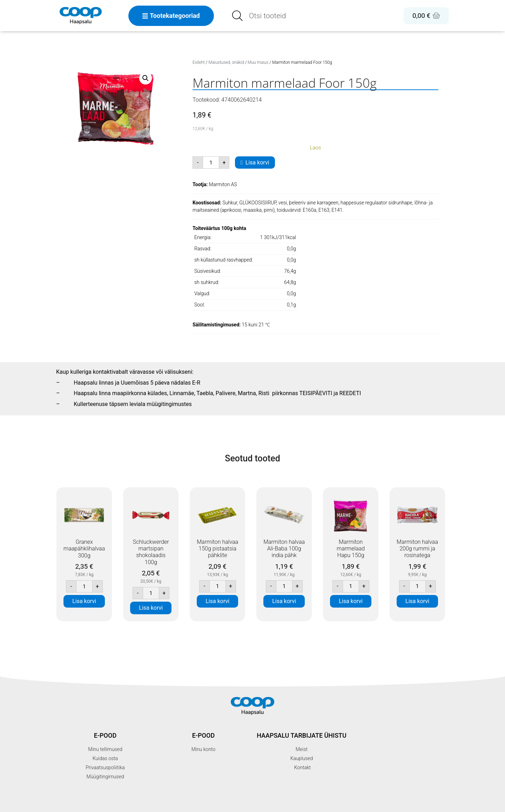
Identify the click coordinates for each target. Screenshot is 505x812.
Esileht (199, 62)
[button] (146, 78)
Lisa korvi (257, 163)
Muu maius (258, 62)
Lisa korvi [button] (84, 601)
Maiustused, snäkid (226, 62)
